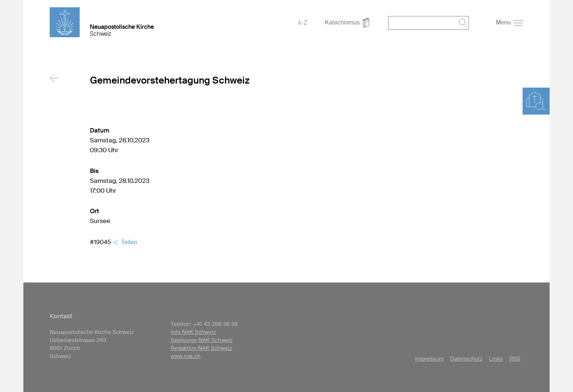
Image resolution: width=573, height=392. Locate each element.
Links (496, 359)
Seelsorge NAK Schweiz (202, 340)
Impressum (429, 359)
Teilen (125, 242)
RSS (515, 359)
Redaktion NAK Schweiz (201, 348)
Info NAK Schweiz (193, 332)
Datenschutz (466, 359)
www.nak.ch (186, 356)
